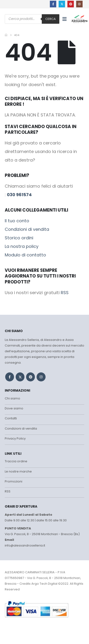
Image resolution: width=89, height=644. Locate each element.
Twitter (20, 377)
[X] (62, 4)
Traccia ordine (16, 461)
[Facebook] (53, 4)
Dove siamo (14, 408)
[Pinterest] (71, 4)
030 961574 (19, 195)
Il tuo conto (17, 221)
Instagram (41, 377)
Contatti (11, 418)
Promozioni (14, 481)
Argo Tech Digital (44, 584)
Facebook (10, 377)
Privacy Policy (15, 438)
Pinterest (30, 377)
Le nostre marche (18, 471)
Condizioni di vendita (27, 229)
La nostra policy (22, 246)
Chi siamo (12, 398)
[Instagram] (79, 4)
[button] (65, 19)
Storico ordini (19, 238)
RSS (65, 293)
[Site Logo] (79, 19)
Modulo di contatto (25, 255)
